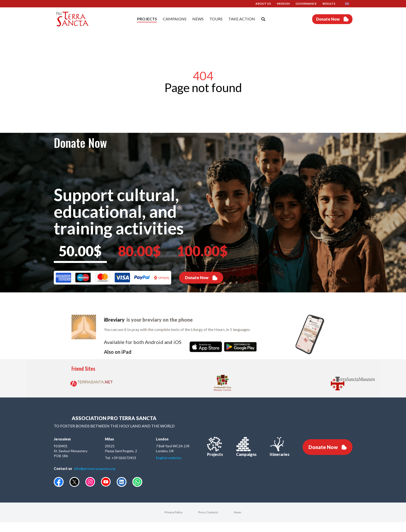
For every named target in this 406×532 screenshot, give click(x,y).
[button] (349, 4)
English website (169, 458)
